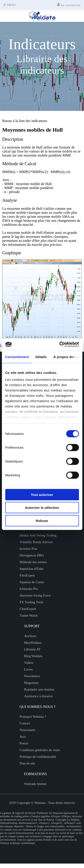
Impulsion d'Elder (32, 569)
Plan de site (27, 763)
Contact (25, 723)
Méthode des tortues (33, 562)
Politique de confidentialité (38, 757)
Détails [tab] (41, 357)
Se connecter (69, 5)
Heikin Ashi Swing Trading (38, 535)
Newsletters (32, 676)
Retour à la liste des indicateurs (25, 121)
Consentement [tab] (17, 357)
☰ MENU (10, 5)
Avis (23, 737)
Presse (24, 743)
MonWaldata (33, 643)
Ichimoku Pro (29, 589)
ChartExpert (28, 609)
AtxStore (30, 636)
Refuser (42, 521)
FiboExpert (27, 575)
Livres (28, 669)
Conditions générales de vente (40, 750)
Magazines (31, 683)
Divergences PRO (32, 555)
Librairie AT (32, 649)
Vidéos (29, 663)
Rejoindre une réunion (39, 689)
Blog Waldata (33, 656)
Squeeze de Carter (32, 582)
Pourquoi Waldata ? (33, 717)
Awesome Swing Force (35, 595)
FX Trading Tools (32, 602)
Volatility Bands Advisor (36, 542)
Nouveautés (28, 730)
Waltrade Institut (35, 784)
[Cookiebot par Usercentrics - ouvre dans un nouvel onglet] (60, 344)
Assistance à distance (38, 696)
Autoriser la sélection (42, 508)
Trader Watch (29, 615)
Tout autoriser (42, 494)
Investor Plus (29, 549)
